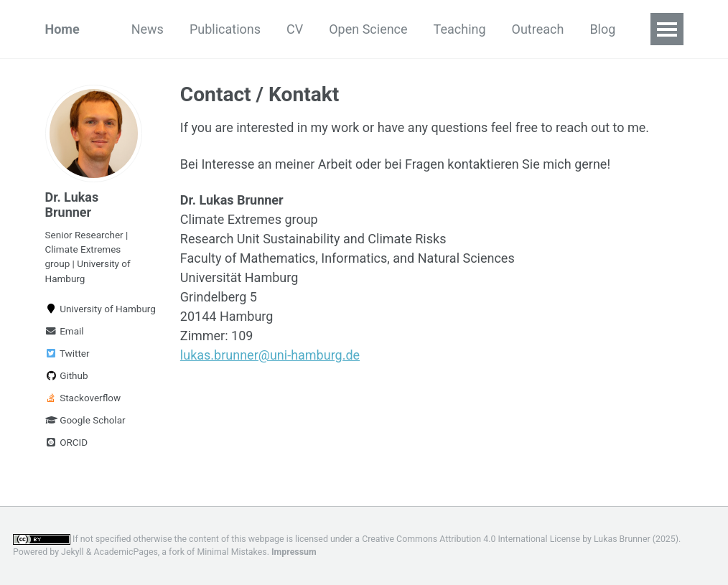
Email (65, 331)
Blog (602, 29)
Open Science (368, 29)
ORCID (67, 442)
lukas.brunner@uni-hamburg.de (270, 355)
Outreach (538, 29)
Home (62, 29)
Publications (225, 29)
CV (295, 29)
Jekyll (73, 552)
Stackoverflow (83, 398)
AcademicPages (125, 552)
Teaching (460, 29)
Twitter (67, 353)
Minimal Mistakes (232, 552)
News (148, 29)
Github (67, 375)
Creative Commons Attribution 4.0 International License (471, 539)
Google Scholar (85, 420)
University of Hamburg (94, 309)
